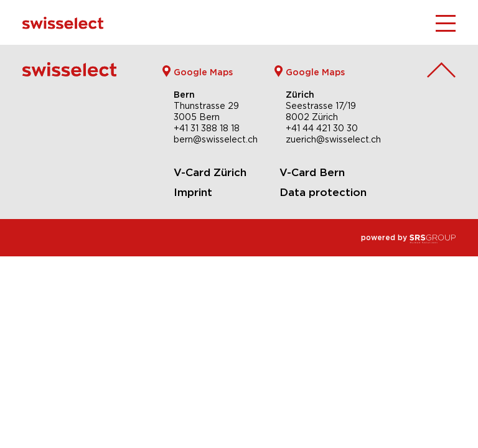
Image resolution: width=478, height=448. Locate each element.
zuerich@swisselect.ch (333, 139)
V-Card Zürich (210, 172)
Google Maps (203, 72)
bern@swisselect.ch (216, 139)
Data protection (323, 192)
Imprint (193, 192)
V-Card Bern (312, 172)
